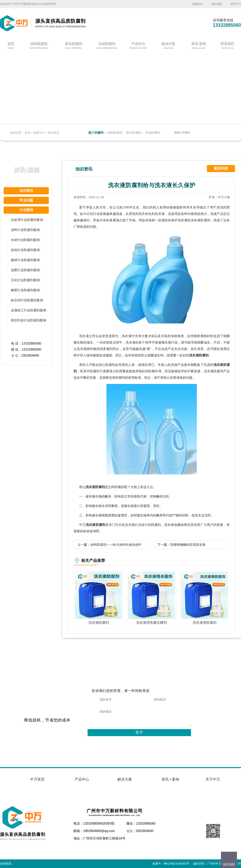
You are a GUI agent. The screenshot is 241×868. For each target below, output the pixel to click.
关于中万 (213, 779)
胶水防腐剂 (134, 133)
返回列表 (221, 168)
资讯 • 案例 (170, 779)
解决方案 (125, 779)
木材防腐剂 (153, 133)
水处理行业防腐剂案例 (27, 220)
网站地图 (217, 4)
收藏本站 (197, 4)
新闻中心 (39, 133)
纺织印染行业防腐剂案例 (29, 320)
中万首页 (37, 779)
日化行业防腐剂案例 (25, 280)
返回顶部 (229, 864)
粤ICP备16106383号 (177, 864)
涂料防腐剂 (115, 133)
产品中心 (82, 779)
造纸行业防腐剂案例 (25, 250)
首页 (28, 133)
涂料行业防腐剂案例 (25, 230)
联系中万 (236, 4)
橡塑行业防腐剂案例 (25, 290)
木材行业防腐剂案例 (25, 240)
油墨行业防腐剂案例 (25, 270)
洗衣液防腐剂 (199, 355)
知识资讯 (54, 133)
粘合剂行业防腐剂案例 (27, 300)
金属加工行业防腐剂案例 (29, 310)
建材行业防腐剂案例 (25, 260)
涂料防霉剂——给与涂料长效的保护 (116, 545)
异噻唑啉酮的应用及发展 (188, 545)
